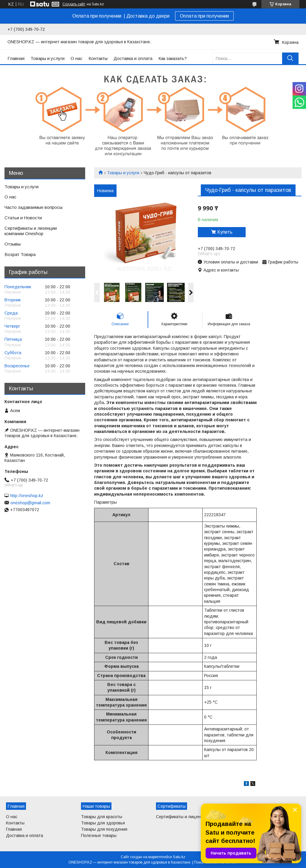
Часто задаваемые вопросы (33, 207)
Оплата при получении (204, 16)
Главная (16, 58)
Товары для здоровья (103, 823)
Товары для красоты (102, 817)
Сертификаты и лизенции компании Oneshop (31, 231)
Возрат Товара (20, 254)
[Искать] (290, 58)
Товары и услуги (48, 58)
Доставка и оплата (133, 58)
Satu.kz (179, 857)
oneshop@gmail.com (30, 503)
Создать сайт (74, 4)
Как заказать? (173, 58)
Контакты (98, 58)
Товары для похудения (104, 829)
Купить (225, 232)
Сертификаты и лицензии (182, 817)
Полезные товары (99, 835)
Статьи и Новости (23, 218)
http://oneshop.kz (27, 496)
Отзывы (13, 244)
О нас (76, 58)
